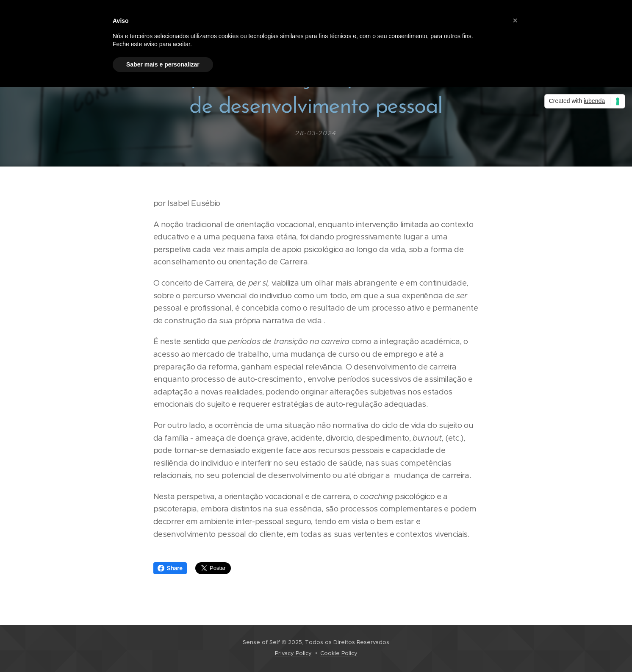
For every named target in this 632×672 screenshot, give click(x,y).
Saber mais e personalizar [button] (163, 64)
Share (170, 568)
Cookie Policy (339, 653)
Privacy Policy (293, 653)
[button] (515, 20)
